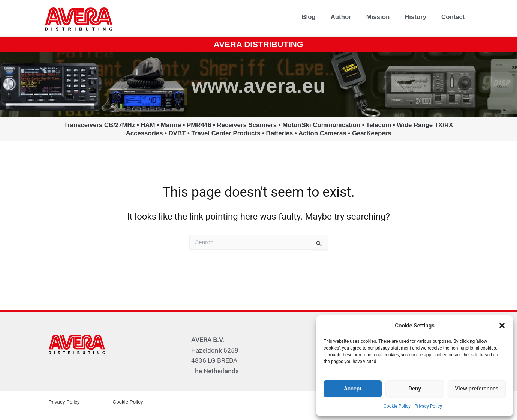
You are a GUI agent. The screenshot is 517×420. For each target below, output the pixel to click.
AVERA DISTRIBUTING (258, 44)
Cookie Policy (397, 406)
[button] (502, 326)
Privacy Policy (428, 406)
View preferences (477, 389)
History (415, 17)
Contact (453, 17)
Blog (308, 17)
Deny (415, 389)
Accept (353, 389)
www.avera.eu (258, 84)
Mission (378, 17)
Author (341, 17)
